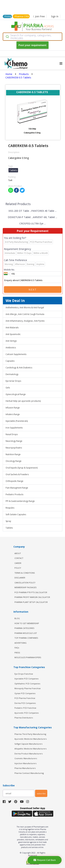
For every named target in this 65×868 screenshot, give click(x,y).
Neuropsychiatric (14, 448)
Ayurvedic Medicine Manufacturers (31, 739)
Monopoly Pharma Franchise (28, 688)
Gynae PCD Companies (25, 693)
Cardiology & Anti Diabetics (19, 368)
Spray (8, 521)
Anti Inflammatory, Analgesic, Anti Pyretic (25, 321)
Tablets (9, 528)
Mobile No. (9, 270)
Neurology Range (14, 441)
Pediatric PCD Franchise (25, 708)
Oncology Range (14, 461)
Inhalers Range (13, 414)
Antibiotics (11, 348)
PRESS (17, 653)
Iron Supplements (14, 428)
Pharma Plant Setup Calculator (31, 602)
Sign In (55, 16)
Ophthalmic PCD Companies (27, 684)
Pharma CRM (22, 16)
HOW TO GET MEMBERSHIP (27, 623)
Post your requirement (32, 45)
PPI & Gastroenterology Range (20, 501)
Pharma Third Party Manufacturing (30, 734)
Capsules (10, 361)
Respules (10, 508)
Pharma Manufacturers (25, 768)
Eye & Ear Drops (13, 381)
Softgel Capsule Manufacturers (28, 744)
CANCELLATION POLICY (25, 583)
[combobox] (32, 37)
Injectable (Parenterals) (17, 421)
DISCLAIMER (20, 578)
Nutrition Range (13, 454)
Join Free (39, 16)
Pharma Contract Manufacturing (29, 773)
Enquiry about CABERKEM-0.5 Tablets (33, 280)
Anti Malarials (12, 328)
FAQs (17, 648)
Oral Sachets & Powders (17, 474)
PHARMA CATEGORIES (24, 628)
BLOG (17, 618)
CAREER (18, 563)
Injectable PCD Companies (26, 679)
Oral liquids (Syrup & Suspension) (22, 468)
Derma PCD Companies (25, 703)
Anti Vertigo (11, 341)
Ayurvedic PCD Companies (27, 713)
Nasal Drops (12, 434)
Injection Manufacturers (25, 763)
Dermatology (12, 374)
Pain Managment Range (17, 488)
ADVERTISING (21, 643)
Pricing (8, 16)
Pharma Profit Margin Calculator (32, 597)
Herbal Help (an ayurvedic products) (23, 401)
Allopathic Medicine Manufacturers (30, 749)
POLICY (18, 568)
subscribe (41, 793)
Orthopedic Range (14, 481)
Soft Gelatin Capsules (16, 514)
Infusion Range (13, 408)
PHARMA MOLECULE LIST (26, 633)
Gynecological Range (16, 394)
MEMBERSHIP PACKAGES (25, 587)
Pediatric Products (14, 494)
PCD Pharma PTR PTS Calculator (31, 592)
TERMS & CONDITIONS (25, 573)
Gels (8, 388)
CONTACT (19, 558)
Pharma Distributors (24, 718)
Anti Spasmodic (13, 334)
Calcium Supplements (16, 354)
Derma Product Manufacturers (29, 754)
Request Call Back (45, 860)
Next (33, 290)
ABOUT (18, 553)
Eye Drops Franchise (24, 674)
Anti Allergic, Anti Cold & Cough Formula (25, 314)
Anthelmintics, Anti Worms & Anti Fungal (25, 308)
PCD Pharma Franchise (25, 698)
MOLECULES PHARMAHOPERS (28, 657)
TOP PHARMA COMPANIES (26, 638)
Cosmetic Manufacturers (26, 758)
